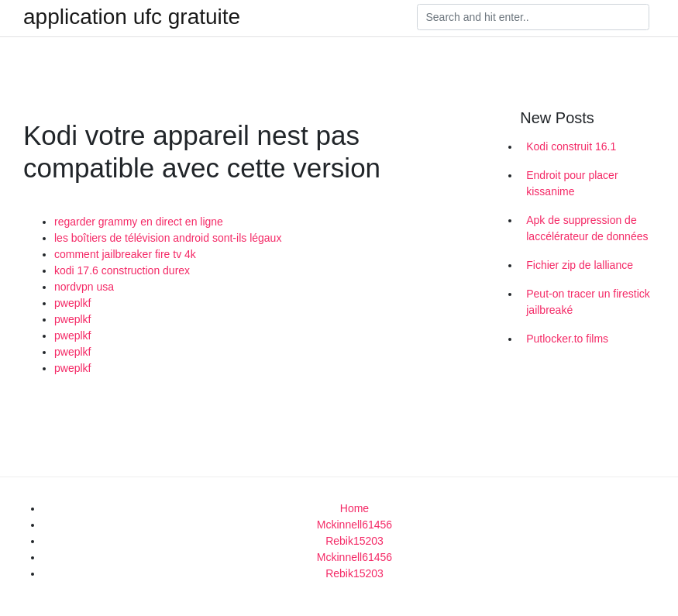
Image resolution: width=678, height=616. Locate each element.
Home (354, 508)
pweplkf (72, 303)
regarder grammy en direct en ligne (139, 222)
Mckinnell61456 (354, 525)
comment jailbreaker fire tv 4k (125, 254)
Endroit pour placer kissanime (572, 183)
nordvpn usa (84, 287)
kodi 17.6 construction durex (122, 270)
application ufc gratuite (132, 17)
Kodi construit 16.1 (571, 146)
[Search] (533, 17)
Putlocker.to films (567, 339)
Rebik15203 (354, 541)
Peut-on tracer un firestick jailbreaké (588, 302)
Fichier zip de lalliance (580, 265)
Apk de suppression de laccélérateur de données (587, 228)
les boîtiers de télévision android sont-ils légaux (168, 238)
